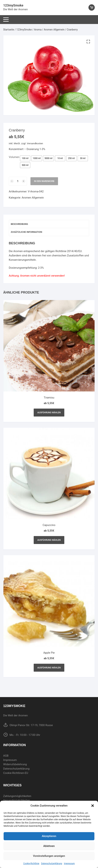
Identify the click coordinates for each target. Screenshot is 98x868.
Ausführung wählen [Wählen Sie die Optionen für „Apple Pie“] (49, 668)
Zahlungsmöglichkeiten (17, 796)
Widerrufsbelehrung (15, 764)
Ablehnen (49, 846)
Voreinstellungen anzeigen (49, 856)
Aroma (38, 30)
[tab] (49, 224)
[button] (93, 806)
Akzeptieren (49, 836)
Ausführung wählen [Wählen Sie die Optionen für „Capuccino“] (49, 540)
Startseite (9, 30)
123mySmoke (13, 5)
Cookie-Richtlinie (31, 863)
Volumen (14, 157)
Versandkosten (35, 143)
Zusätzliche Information (26, 232)
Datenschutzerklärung (52, 863)
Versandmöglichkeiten (17, 800)
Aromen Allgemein (54, 30)
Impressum (69, 863)
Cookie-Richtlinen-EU (16, 773)
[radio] (25, 158)
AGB (6, 756)
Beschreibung (19, 224)
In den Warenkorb (44, 181)
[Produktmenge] (18, 181)
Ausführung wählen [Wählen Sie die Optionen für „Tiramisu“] (49, 413)
